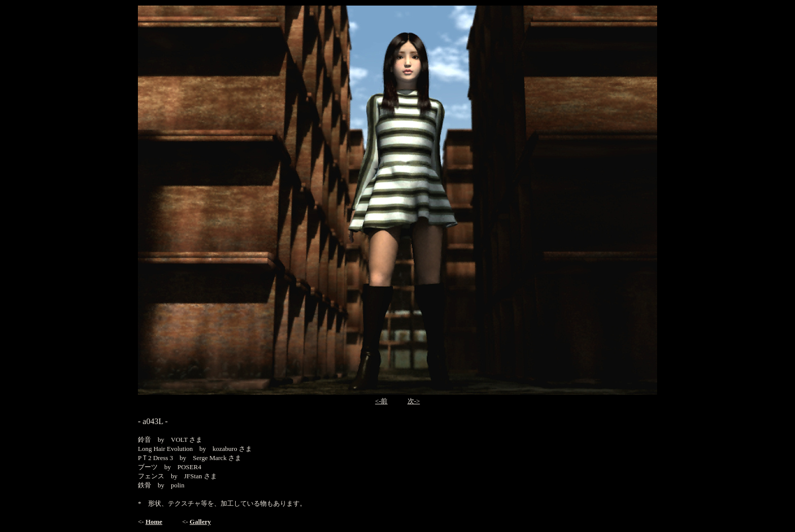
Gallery (200, 522)
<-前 (382, 401)
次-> (414, 401)
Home (154, 522)
